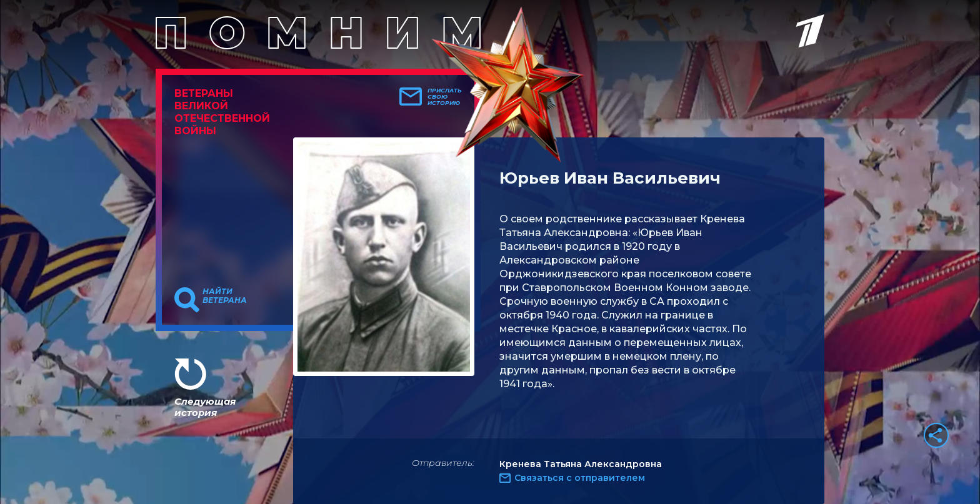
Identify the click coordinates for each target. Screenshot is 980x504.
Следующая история (205, 407)
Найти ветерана (225, 296)
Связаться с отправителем (580, 478)
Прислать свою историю (445, 97)
